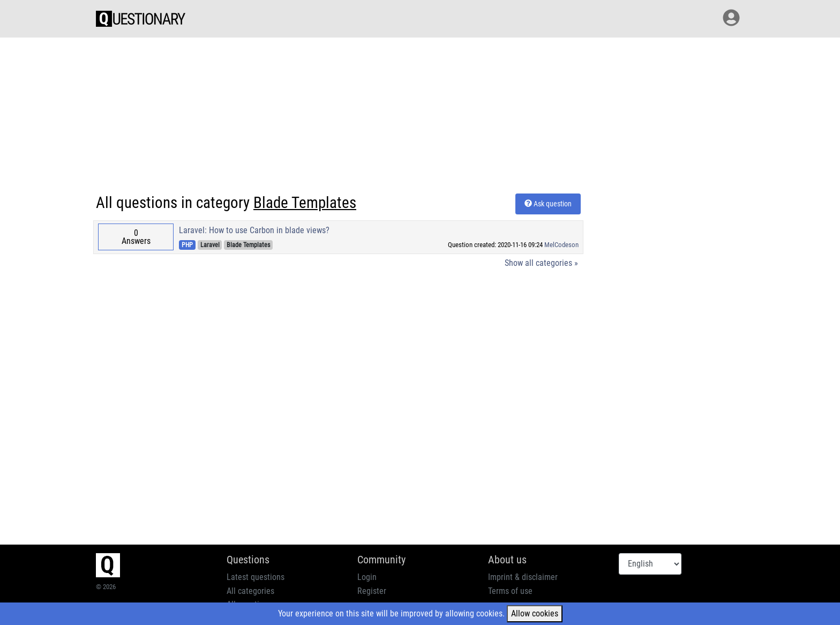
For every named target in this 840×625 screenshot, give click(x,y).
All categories (250, 591)
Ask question (548, 204)
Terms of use (510, 591)
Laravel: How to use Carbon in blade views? (254, 230)
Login (367, 577)
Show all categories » (541, 263)
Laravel (210, 245)
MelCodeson (561, 245)
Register (372, 591)
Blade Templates (248, 245)
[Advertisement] (420, 114)
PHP (187, 245)
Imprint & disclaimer (523, 577)
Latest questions (256, 577)
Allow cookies (535, 613)
